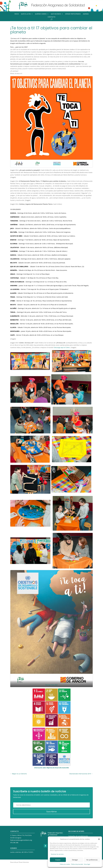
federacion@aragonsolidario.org (21, 840)
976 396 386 (14, 843)
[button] (99, 839)
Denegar (75, 860)
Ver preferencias (92, 860)
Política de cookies (65, 864)
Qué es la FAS (26, 14)
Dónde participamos (73, 14)
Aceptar (58, 860)
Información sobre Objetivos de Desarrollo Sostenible (52, 768)
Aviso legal (87, 864)
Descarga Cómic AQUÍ (51, 685)
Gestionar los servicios (57, 854)
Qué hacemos (56, 14)
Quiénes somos (41, 14)
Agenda (86, 14)
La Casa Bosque (58, 335)
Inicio (17, 14)
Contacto (51, 17)
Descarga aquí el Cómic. (62, 347)
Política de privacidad (77, 864)
